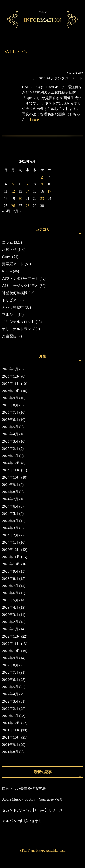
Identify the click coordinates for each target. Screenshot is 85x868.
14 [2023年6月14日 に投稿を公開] (27, 191)
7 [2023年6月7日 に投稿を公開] (27, 184)
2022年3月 (10, 701)
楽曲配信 (9, 336)
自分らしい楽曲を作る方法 (24, 788)
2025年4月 (10, 434)
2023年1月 (10, 629)
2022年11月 (11, 644)
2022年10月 (11, 651)
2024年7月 (10, 499)
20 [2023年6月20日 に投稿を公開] (20, 198)
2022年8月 (10, 665)
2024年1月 (10, 542)
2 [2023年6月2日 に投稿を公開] (42, 177)
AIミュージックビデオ (20, 286)
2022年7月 (10, 672)
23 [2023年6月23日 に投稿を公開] (42, 198)
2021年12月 (11, 723)
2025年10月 (11, 391)
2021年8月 (10, 752)
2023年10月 (11, 564)
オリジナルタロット (18, 322)
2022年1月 (10, 716)
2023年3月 (10, 615)
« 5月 (6, 211)
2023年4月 (10, 607)
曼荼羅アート (13, 264)
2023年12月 (11, 550)
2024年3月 (10, 528)
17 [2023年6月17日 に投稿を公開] (49, 191)
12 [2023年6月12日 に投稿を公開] (13, 191)
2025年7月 (10, 412)
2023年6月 (10, 593)
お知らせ (9, 249)
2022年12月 (11, 636)
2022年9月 (10, 658)
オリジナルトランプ (18, 329)
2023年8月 (10, 579)
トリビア (9, 300)
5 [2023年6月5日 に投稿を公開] (13, 184)
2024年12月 (11, 463)
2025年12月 (11, 376)
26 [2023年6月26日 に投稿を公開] (13, 206)
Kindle (7, 271)
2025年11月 (11, 384)
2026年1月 (10, 369)
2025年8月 (10, 405)
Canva (7, 257)
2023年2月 (10, 622)
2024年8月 (10, 492)
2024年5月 (10, 514)
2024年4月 (10, 521)
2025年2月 (10, 449)
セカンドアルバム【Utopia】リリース (32, 810)
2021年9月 (10, 745)
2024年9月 (10, 485)
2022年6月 (10, 680)
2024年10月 (11, 477)
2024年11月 (11, 470)
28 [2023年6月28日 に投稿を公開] (27, 206)
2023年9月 (10, 571)
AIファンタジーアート (65, 78)
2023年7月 (10, 586)
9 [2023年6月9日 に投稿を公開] (42, 184)
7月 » (17, 211)
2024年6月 (10, 506)
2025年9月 (10, 398)
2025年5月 (10, 427)
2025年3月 (10, 441)
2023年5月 (10, 600)
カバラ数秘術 (13, 307)
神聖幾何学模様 (15, 293)
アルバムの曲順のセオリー (24, 821)
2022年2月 (10, 709)
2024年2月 (10, 535)
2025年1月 (10, 456)
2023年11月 (11, 557)
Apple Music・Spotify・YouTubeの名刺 (32, 799)
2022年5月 (10, 687)
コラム (7, 242)
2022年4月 (10, 694)
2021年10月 (11, 737)
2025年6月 (10, 420)
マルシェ (9, 314)
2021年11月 (11, 730)
